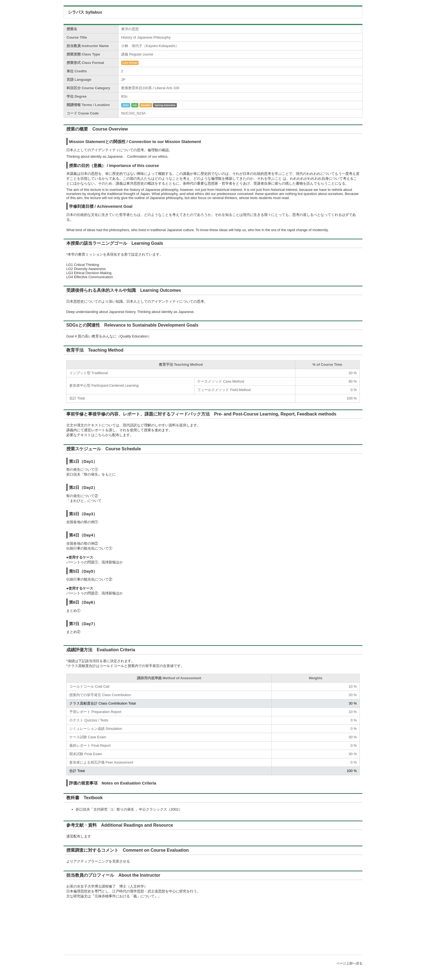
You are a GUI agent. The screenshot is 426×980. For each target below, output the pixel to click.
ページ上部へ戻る (349, 963)
